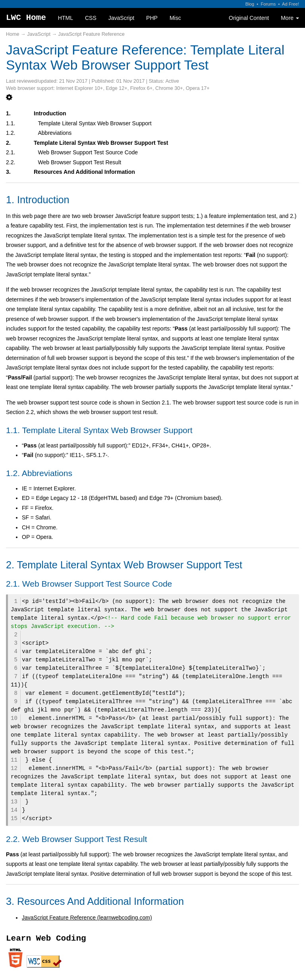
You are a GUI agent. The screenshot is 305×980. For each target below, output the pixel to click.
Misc (175, 18)
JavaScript (121, 18)
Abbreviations (55, 133)
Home (13, 34)
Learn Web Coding (46, 938)
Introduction (50, 113)
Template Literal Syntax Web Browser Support (95, 123)
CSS (91, 18)
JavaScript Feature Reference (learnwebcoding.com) (87, 918)
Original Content (249, 18)
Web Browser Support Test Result (80, 162)
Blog (250, 4)
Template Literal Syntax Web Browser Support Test (101, 143)
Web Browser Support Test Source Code (88, 152)
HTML (66, 18)
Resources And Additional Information (84, 172)
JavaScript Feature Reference (92, 34)
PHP (152, 18)
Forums (268, 4)
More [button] (290, 18)
